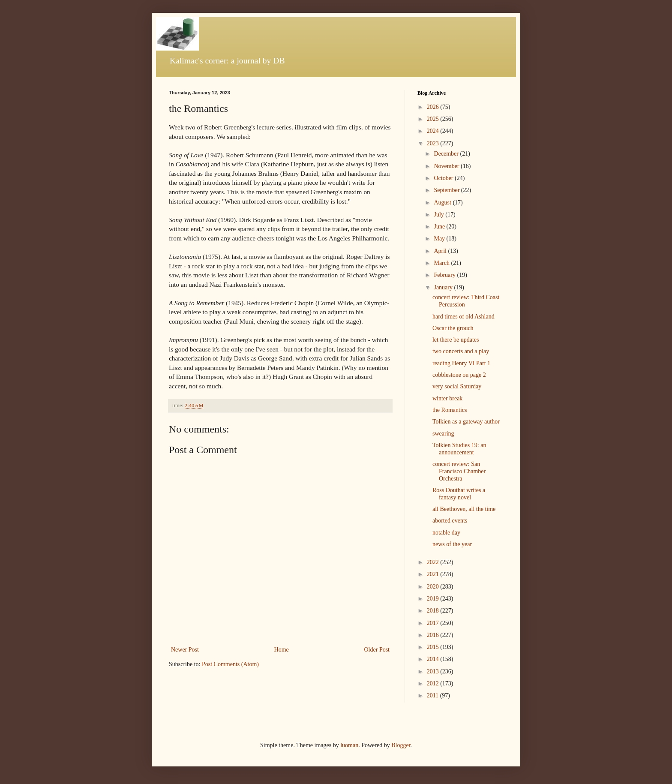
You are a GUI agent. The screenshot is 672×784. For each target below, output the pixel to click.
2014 (434, 659)
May (440, 239)
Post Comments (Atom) (230, 664)
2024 (434, 131)
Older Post (377, 650)
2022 (434, 562)
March (442, 263)
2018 (434, 611)
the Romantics (450, 410)
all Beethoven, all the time (464, 509)
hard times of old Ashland (463, 317)
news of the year (452, 544)
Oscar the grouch (453, 328)
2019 (434, 599)
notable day (446, 533)
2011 (433, 695)
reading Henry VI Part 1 (461, 363)
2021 (434, 574)
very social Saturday (457, 386)
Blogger (401, 745)
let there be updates (456, 340)
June (440, 227)
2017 (434, 623)
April (441, 251)
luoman (349, 745)
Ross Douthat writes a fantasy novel (459, 494)
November (447, 166)
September (447, 190)
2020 (434, 587)
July (439, 215)
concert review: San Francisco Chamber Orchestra (459, 471)
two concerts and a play (461, 351)
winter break (447, 398)
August (443, 203)
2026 (434, 107)
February (445, 275)
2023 (434, 143)
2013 (434, 671)
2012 (434, 683)
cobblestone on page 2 (459, 375)
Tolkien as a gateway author (466, 422)
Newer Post (185, 650)
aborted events (450, 521)
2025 (434, 119)
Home (282, 650)
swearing (443, 434)
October (444, 178)
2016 (434, 635)
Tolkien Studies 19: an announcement (459, 449)
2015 (434, 647)
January (444, 287)
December (447, 154)
